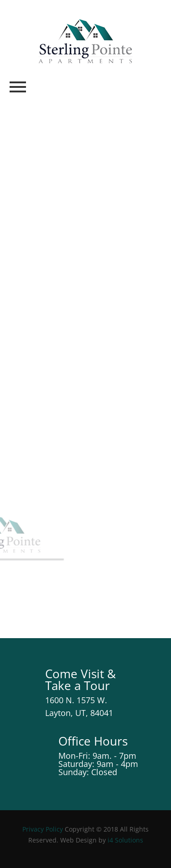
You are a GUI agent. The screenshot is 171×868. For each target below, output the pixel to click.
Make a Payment (62, 237)
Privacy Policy (43, 829)
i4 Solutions (125, 840)
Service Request (74, 173)
